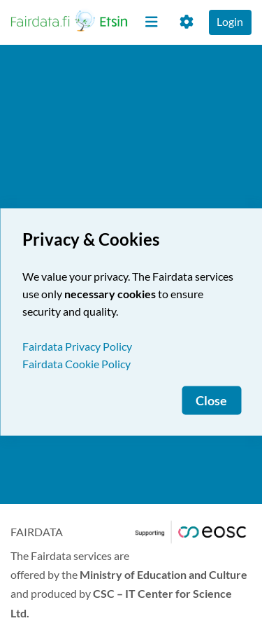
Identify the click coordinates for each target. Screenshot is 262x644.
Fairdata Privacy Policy (77, 346)
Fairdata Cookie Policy (77, 364)
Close (211, 401)
